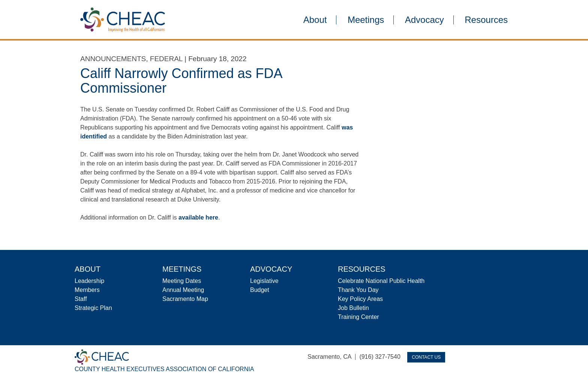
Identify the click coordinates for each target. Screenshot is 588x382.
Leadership (89, 281)
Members (87, 290)
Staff (81, 299)
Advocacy (424, 20)
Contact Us (426, 357)
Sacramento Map (185, 299)
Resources (486, 20)
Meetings (366, 20)
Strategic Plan (93, 308)
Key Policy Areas (360, 299)
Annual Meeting (183, 290)
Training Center (358, 317)
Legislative (264, 281)
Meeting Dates (182, 281)
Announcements (113, 59)
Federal (166, 59)
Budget (260, 290)
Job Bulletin (353, 308)
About (315, 20)
